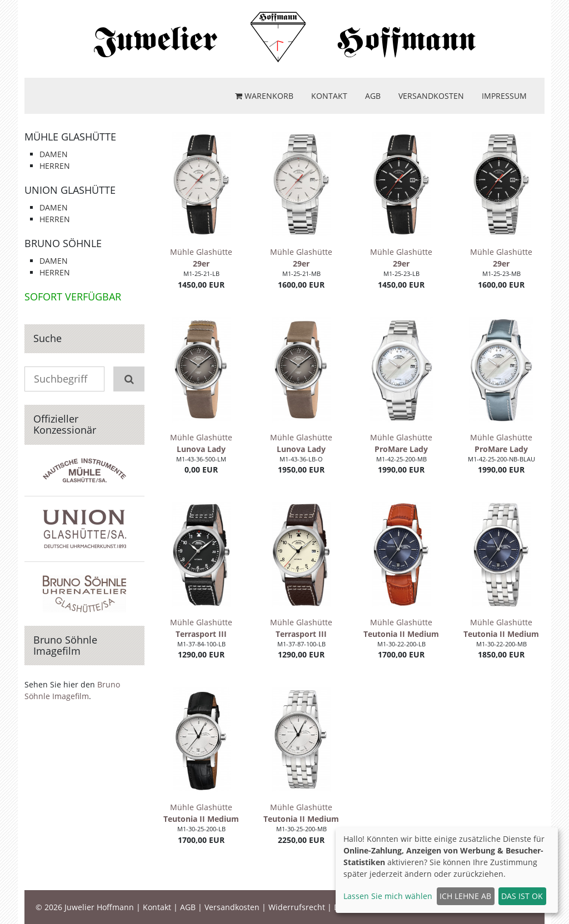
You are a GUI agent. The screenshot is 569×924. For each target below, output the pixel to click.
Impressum (504, 96)
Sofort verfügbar (73, 297)
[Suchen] (129, 379)
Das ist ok (522, 896)
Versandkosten (431, 96)
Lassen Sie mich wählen (388, 896)
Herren (55, 166)
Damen (54, 154)
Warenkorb (264, 96)
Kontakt (329, 96)
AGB (373, 96)
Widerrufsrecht (297, 907)
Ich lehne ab (465, 896)
